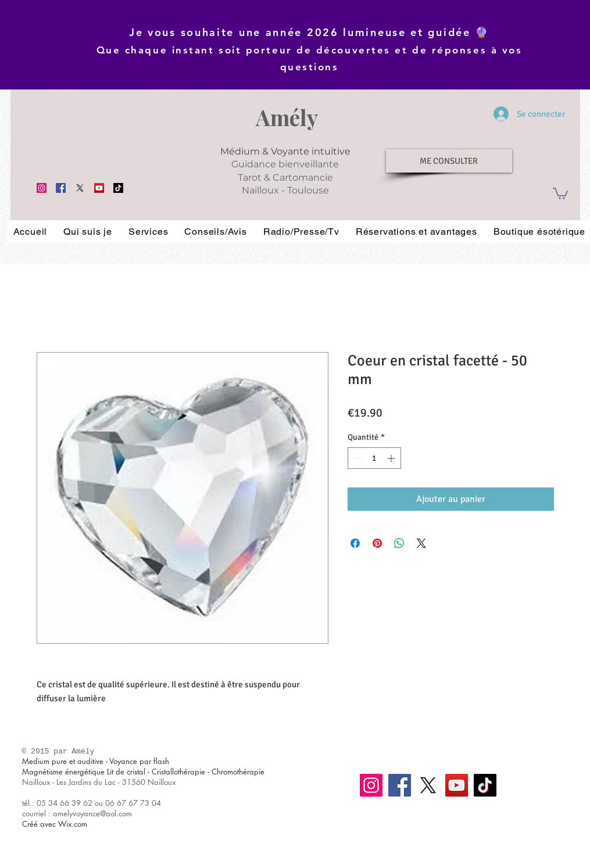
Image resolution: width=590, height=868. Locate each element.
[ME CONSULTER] (449, 161)
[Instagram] (42, 188)
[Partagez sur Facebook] (355, 543)
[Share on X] (421, 543)
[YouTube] (99, 188)
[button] (560, 193)
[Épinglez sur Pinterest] (377, 543)
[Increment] (392, 458)
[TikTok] (118, 188)
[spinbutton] (374, 458)
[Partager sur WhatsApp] (399, 543)
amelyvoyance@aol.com (92, 813)
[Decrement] (357, 458)
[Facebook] (61, 188)
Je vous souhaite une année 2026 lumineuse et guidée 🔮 (309, 32)
